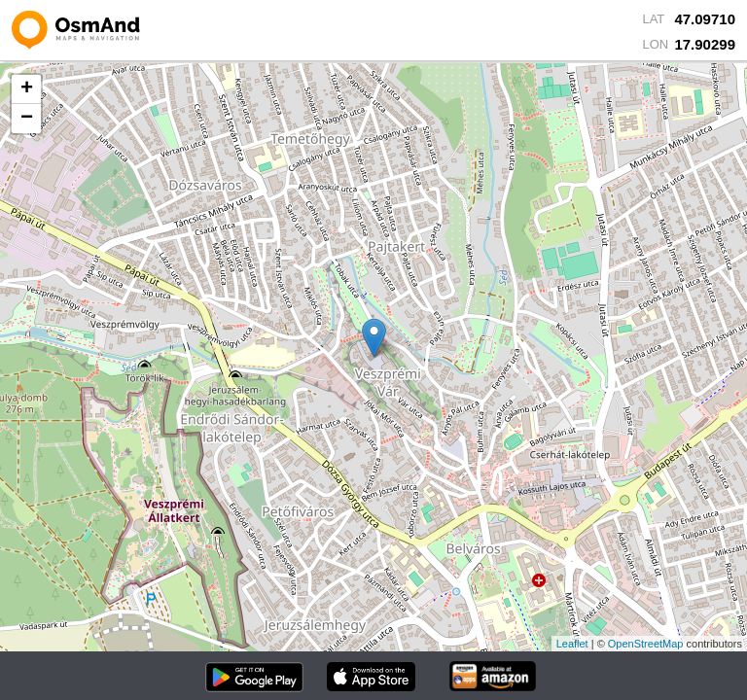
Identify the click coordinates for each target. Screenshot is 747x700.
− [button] (27, 119)
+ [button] (27, 89)
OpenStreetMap (646, 644)
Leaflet (572, 644)
